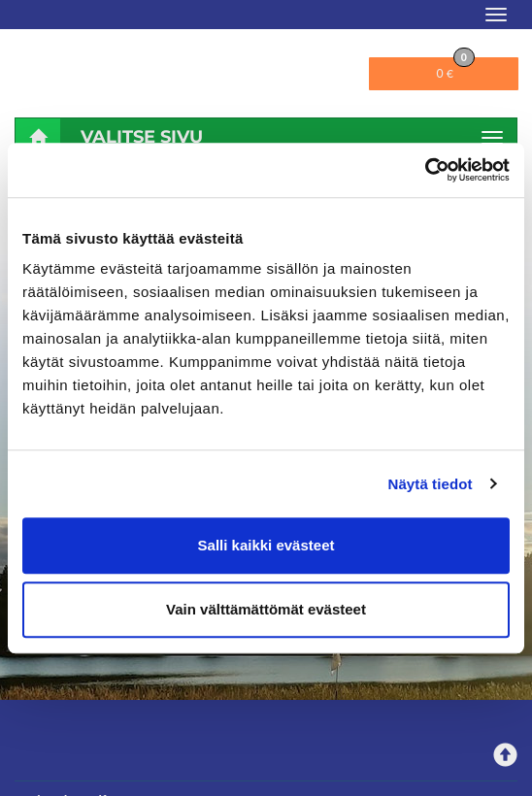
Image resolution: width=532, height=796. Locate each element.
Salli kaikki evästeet (266, 545)
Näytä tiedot (431, 484)
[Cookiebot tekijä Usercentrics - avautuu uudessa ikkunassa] (425, 170)
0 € (455, 69)
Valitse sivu (142, 137)
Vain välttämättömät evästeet (266, 609)
